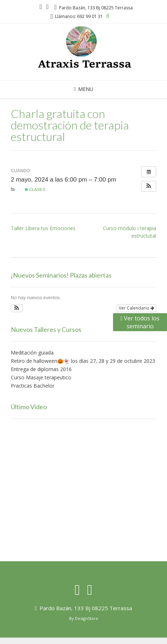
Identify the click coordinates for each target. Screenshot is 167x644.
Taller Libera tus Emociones (43, 228)
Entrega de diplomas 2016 (41, 369)
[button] (149, 186)
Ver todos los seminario (140, 322)
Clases (35, 189)
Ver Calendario (136, 308)
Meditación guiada (32, 353)
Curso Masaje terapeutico (41, 377)
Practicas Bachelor (33, 386)
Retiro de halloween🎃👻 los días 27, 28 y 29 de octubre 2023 (83, 361)
